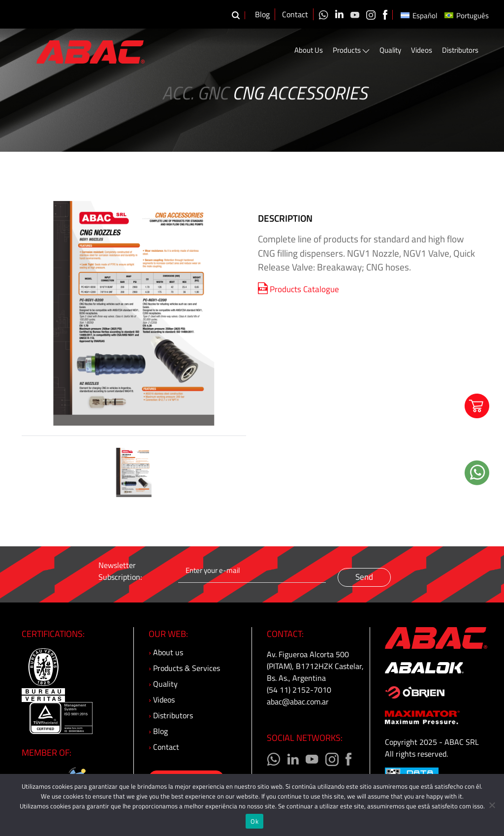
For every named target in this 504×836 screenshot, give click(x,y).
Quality (390, 50)
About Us (309, 50)
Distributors (460, 50)
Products (351, 50)
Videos (422, 50)
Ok (254, 821)
